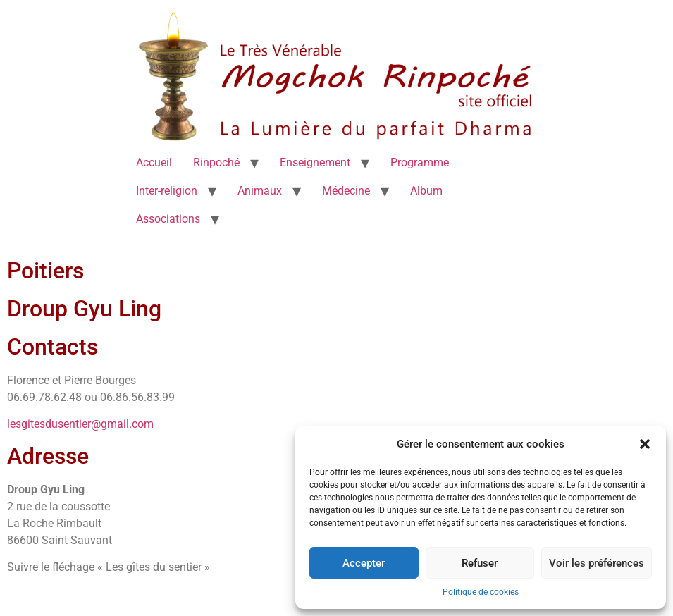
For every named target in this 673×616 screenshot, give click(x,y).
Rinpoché (216, 162)
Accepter (364, 563)
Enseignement (315, 162)
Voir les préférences (597, 563)
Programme (420, 162)
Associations (168, 219)
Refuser (480, 563)
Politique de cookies (481, 592)
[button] (645, 444)
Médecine (346, 191)
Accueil (154, 162)
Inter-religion (167, 191)
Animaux (260, 191)
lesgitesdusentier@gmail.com (80, 424)
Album (426, 191)
